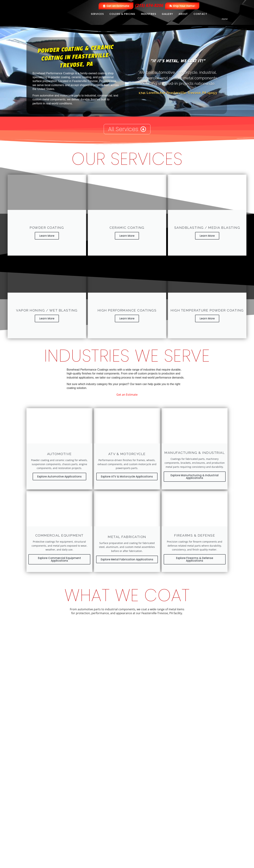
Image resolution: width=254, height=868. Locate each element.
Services (97, 14)
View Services (37, 707)
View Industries (63, 707)
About (183, 14)
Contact (200, 14)
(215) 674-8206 (149, 5)
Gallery (167, 14)
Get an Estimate (127, 391)
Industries (149, 14)
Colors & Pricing (122, 14)
